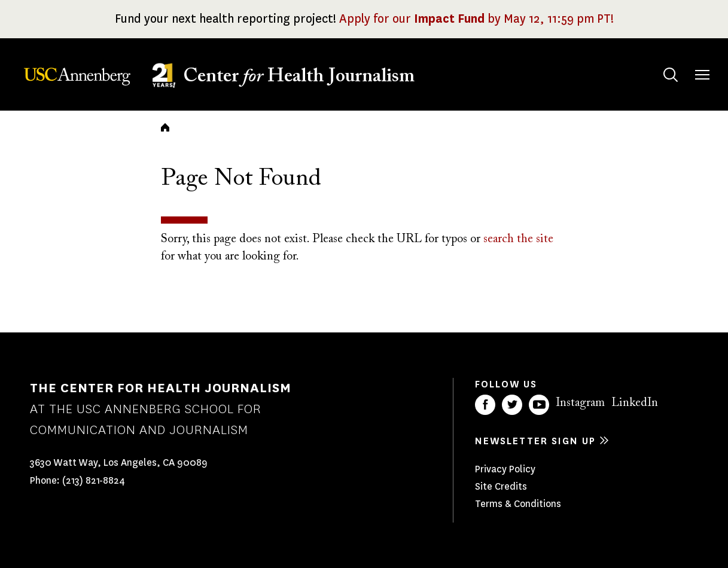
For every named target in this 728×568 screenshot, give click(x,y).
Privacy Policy (505, 469)
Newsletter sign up (535, 441)
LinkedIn (635, 403)
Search (659, 63)
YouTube (539, 405)
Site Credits (501, 486)
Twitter (512, 405)
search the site (518, 239)
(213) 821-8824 (94, 480)
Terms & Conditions (518, 504)
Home (165, 127)
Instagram (580, 403)
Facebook (485, 405)
